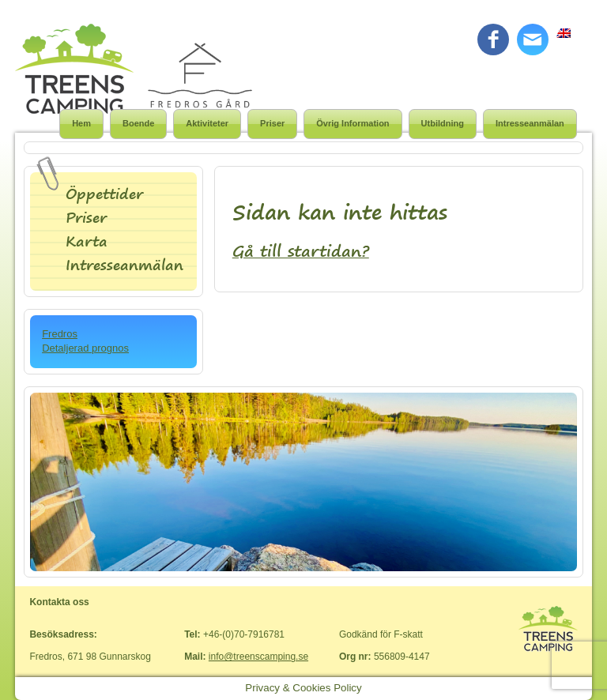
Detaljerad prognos (85, 348)
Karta (87, 241)
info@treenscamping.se (258, 657)
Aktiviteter (207, 123)
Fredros (60, 334)
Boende (138, 123)
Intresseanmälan (530, 123)
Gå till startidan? (301, 251)
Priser (272, 123)
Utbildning (443, 123)
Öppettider (104, 194)
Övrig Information (353, 123)
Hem (81, 123)
